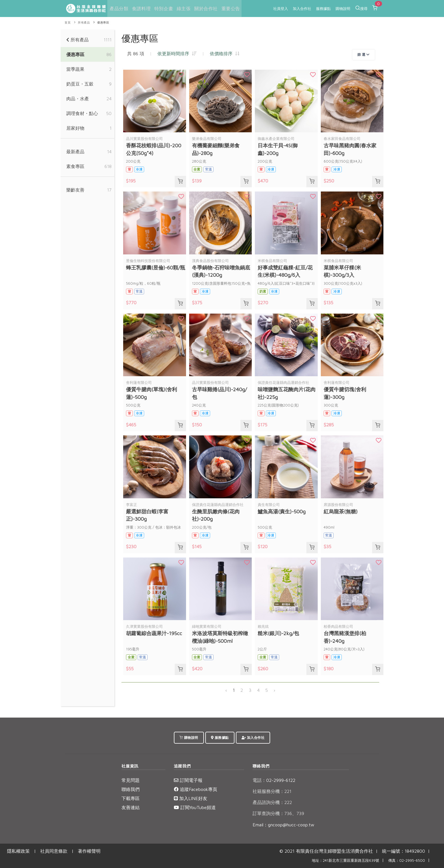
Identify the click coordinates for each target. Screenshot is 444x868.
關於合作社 (205, 8)
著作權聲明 (89, 851)
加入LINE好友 (191, 798)
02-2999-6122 (274, 780)
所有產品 (84, 23)
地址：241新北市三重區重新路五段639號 (345, 860)
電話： (259, 780)
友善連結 (131, 807)
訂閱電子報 (188, 780)
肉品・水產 (78, 99)
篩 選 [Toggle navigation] (364, 55)
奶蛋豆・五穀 (80, 84)
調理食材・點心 (82, 113)
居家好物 (75, 128)
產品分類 (118, 8)
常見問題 (131, 780)
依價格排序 (225, 54)
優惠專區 (103, 23)
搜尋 (361, 8)
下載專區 (131, 798)
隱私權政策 (18, 851)
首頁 (68, 23)
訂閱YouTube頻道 (195, 807)
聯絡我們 (131, 789)
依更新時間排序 (177, 54)
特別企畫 (163, 8)
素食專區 (75, 166)
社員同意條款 (54, 851)
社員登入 (281, 8)
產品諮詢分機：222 (272, 802)
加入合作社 (302, 8)
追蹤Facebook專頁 (196, 789)
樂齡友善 (75, 190)
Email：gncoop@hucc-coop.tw (283, 825)
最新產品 (75, 152)
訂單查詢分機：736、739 (278, 813)
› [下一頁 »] (274, 690)
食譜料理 (141, 8)
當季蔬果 (75, 69)
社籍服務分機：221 (272, 791)
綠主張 (183, 8)
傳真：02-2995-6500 (407, 860)
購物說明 (343, 8)
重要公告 (229, 8)
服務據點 (323, 8)
